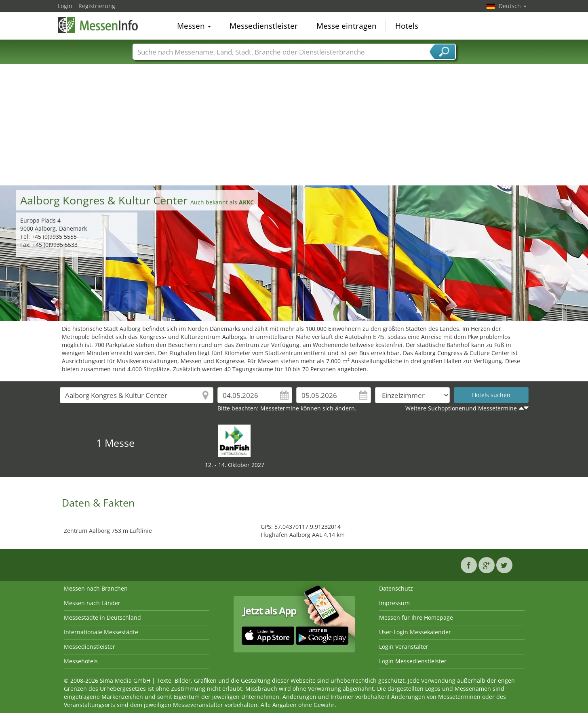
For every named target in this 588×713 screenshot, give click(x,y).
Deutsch (513, 6)
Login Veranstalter (404, 647)
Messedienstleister (264, 26)
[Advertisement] (294, 125)
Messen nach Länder (92, 603)
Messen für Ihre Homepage (416, 617)
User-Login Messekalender (415, 632)
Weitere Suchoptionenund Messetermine (461, 408)
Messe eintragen (347, 26)
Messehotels (81, 661)
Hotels (407, 26)
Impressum (394, 603)
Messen (194, 26)
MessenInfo (98, 25)
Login (65, 6)
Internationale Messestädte (101, 632)
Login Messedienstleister (413, 661)
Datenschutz (396, 588)
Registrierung (97, 6)
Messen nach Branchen (96, 588)
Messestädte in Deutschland (102, 617)
